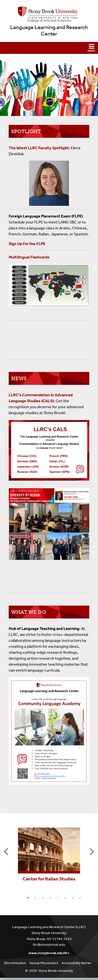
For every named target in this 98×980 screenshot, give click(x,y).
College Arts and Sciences (49, 20)
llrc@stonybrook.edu (49, 945)
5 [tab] (58, 898)
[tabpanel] (49, 854)
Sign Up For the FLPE (27, 244)
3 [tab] (43, 898)
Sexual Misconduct (44, 963)
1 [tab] (28, 898)
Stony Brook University (56, 971)
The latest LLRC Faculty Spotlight (39, 148)
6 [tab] (65, 898)
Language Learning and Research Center (49, 31)
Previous (6, 851)
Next (92, 851)
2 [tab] (35, 898)
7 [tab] (73, 898)
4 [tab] (50, 898)
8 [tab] (80, 898)
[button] (49, 48)
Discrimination (15, 963)
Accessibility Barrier (76, 963)
